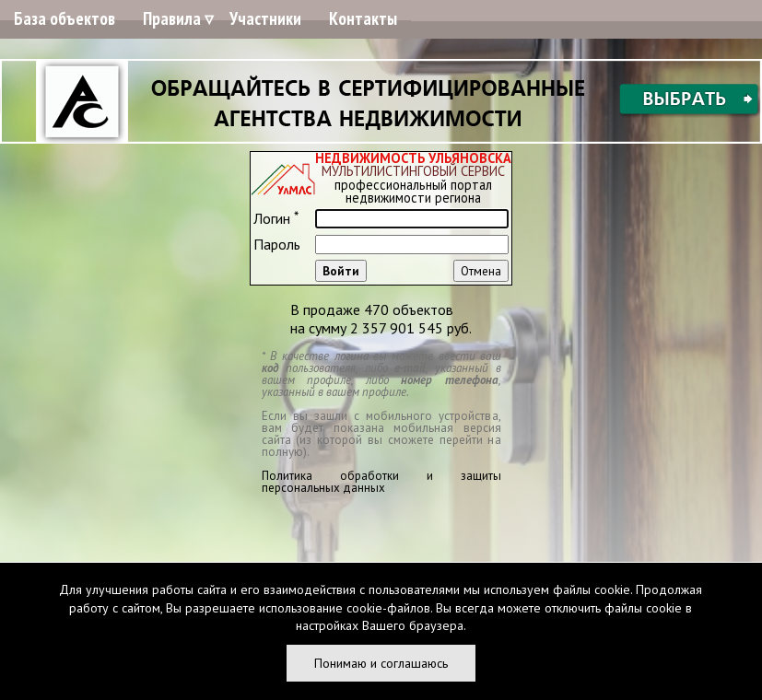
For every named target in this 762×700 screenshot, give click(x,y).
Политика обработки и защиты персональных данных (381, 482)
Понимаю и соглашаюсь (381, 663)
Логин (276, 218)
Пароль (277, 244)
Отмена (481, 271)
